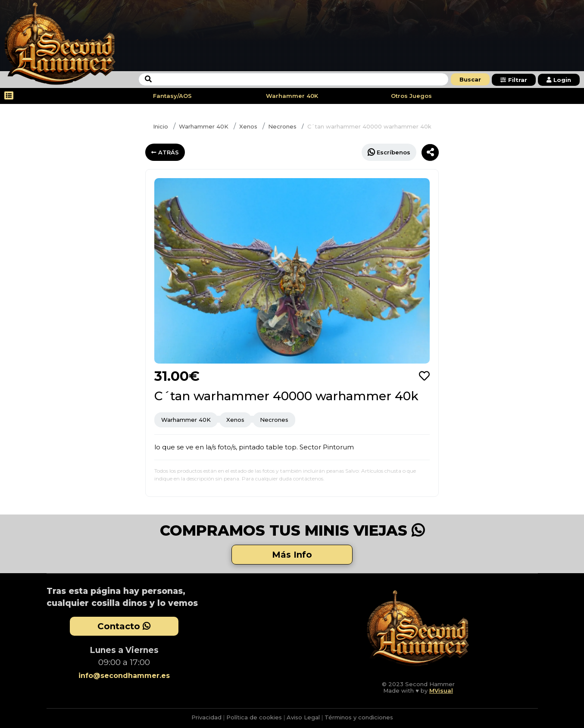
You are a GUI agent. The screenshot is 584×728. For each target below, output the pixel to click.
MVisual (441, 690)
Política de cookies (254, 717)
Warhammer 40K (292, 96)
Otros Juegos (411, 96)
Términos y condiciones (359, 717)
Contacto (124, 626)
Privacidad (206, 717)
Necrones (282, 126)
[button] (175, 271)
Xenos (248, 126)
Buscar (470, 79)
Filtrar (514, 80)
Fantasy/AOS (172, 96)
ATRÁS (165, 152)
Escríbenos (389, 152)
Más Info (292, 555)
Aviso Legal (303, 717)
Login (559, 80)
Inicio (161, 126)
